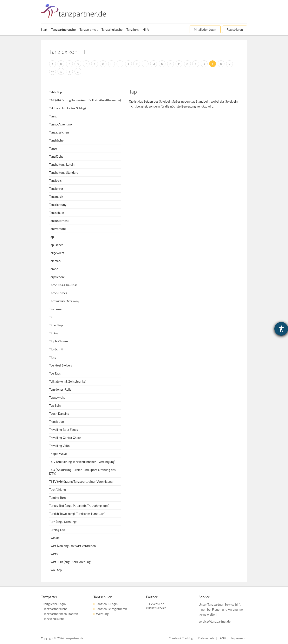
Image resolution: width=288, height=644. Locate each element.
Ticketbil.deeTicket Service (156, 606)
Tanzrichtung (58, 205)
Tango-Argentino (60, 124)
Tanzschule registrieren (111, 609)
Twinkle (54, 538)
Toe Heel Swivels (60, 365)
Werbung (102, 614)
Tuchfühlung (57, 489)
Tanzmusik (56, 197)
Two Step (55, 570)
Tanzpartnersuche (55, 609)
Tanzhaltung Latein (62, 164)
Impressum (238, 638)
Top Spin (55, 405)
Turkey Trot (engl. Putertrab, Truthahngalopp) (79, 506)
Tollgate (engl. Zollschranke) (68, 381)
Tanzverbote (57, 229)
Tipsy (53, 357)
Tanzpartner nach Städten (61, 614)
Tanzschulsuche (54, 619)
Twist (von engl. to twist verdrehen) (73, 546)
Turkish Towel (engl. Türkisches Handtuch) (77, 514)
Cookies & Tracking (181, 638)
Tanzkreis (55, 180)
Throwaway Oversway (64, 301)
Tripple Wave (58, 454)
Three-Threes (58, 293)
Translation (57, 422)
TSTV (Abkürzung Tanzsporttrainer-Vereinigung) (81, 481)
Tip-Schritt (56, 349)
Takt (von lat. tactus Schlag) (67, 108)
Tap (51, 237)
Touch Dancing (59, 413)
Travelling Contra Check (65, 438)
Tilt (51, 317)
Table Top (55, 92)
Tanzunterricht (59, 221)
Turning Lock (58, 530)
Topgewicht (57, 397)
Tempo (54, 269)
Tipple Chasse (58, 341)
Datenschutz (206, 638)
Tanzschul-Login (107, 604)
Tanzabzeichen (59, 132)
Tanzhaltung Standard (64, 172)
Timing (54, 333)
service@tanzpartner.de (215, 621)
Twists (53, 554)
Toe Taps (55, 373)
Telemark (55, 261)
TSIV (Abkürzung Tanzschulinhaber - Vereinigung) (82, 462)
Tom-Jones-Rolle (60, 389)
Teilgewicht (57, 253)
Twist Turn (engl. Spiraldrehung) (70, 562)
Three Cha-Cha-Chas (63, 285)
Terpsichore (57, 277)
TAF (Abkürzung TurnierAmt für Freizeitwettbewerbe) (85, 100)
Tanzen (54, 148)
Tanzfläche (56, 156)
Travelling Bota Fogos (64, 430)
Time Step (56, 325)
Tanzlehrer (56, 189)
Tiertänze (55, 309)
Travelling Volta (59, 446)
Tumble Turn (57, 498)
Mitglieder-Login (54, 604)
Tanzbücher (57, 140)
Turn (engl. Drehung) (63, 522)
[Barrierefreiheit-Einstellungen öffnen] (281, 329)
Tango (53, 116)
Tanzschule (57, 213)
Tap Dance (56, 245)
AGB (223, 638)
